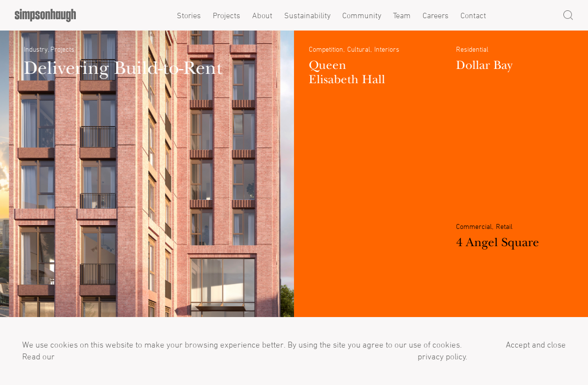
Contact (473, 15)
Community (362, 15)
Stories (189, 15)
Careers (436, 15)
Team (402, 15)
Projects (227, 15)
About (262, 15)
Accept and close (536, 345)
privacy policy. (441, 356)
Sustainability (307, 15)
